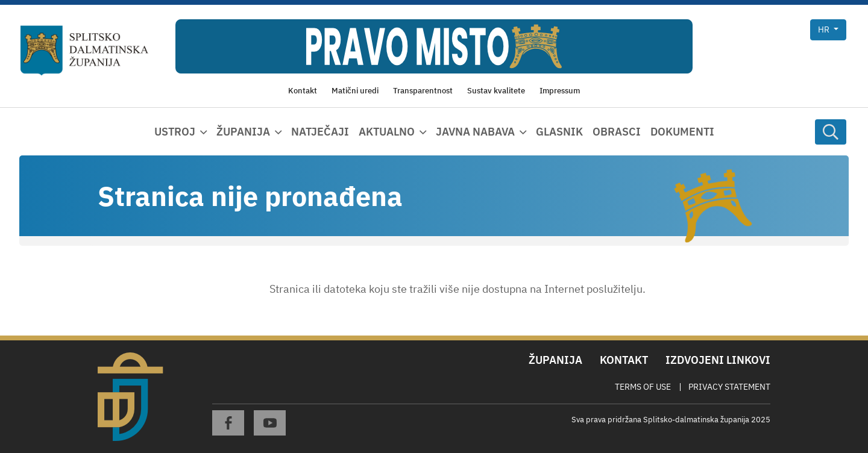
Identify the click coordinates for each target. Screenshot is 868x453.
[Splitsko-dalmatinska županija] (85, 51)
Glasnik (559, 132)
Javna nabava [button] (475, 132)
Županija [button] (243, 132)
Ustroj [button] (175, 132)
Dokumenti (682, 132)
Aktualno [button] (387, 132)
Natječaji (320, 132)
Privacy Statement (729, 387)
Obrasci (617, 132)
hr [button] (825, 30)
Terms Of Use (643, 387)
